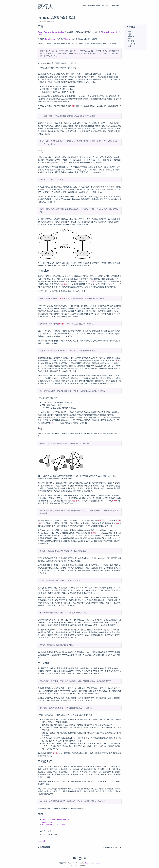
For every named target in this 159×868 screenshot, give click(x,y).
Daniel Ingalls (50, 39)
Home (84, 6)
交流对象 (131, 36)
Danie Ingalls (47, 822)
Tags (98, 6)
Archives (91, 6)
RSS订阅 (71, 863)
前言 (129, 31)
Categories (105, 6)
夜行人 (45, 7)
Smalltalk (50, 21)
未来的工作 (132, 44)
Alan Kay (68, 39)
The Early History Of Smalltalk (54, 825)
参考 (129, 46)
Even (98, 863)
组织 (129, 39)
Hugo (86, 863)
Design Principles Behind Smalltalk (51, 32)
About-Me (115, 6)
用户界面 (131, 41)
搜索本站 (63, 863)
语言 (129, 34)
